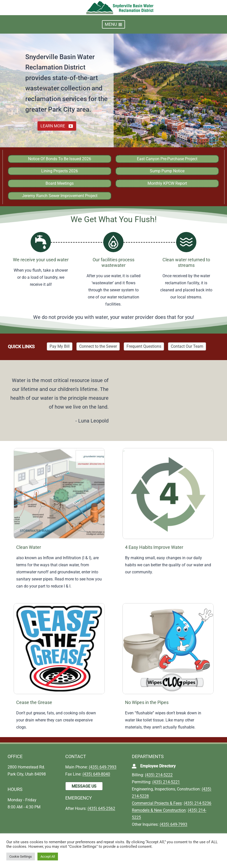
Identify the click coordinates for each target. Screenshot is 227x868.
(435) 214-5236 (198, 803)
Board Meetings (60, 183)
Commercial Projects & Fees (157, 803)
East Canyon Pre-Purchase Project (167, 159)
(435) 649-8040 (96, 774)
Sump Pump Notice (167, 171)
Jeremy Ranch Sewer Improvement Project (60, 196)
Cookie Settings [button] (21, 857)
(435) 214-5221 (166, 782)
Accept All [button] (48, 857)
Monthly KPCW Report (167, 183)
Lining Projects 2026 (60, 171)
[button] (57, 126)
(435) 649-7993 (103, 767)
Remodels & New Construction (159, 810)
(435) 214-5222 (159, 775)
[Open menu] (113, 24)
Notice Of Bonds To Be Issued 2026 (60, 159)
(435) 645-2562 (101, 808)
